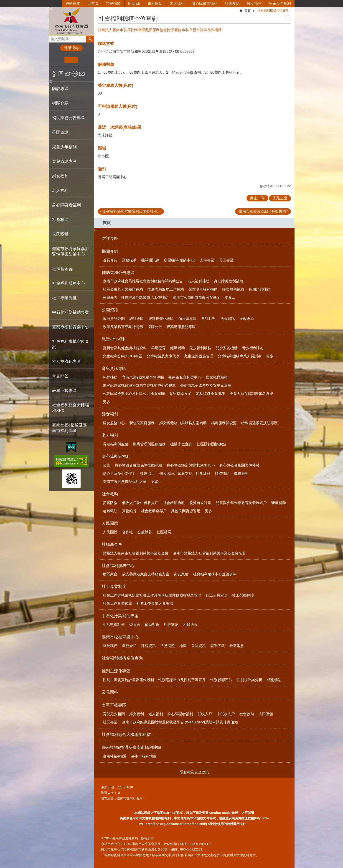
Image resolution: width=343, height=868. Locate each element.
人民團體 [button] (60, 234)
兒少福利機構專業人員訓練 (240, 356)
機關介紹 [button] (60, 103)
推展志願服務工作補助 (166, 289)
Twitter (68, 74)
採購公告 (155, 327)
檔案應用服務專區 (181, 327)
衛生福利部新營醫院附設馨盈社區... (131, 211)
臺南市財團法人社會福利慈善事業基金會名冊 (209, 553)
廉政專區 (247, 319)
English (134, 4)
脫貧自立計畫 (200, 503)
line (75, 74)
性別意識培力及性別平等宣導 (182, 680)
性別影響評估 (221, 680)
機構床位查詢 (181, 444)
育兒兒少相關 (114, 714)
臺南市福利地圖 (144, 756)
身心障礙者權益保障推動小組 (138, 465)
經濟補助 (178, 348)
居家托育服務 (217, 377)
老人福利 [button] (60, 191)
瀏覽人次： (109, 793)
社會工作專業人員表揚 (155, 603)
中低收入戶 (226, 714)
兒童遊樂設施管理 (199, 356)
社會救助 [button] (60, 220)
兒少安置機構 (227, 348)
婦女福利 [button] (60, 176)
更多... (230, 297)
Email (82, 74)
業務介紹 (129, 646)
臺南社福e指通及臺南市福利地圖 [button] (70, 428)
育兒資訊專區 (114, 369)
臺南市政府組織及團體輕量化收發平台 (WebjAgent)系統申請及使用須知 (180, 722)
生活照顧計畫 (114, 625)
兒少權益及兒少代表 (163, 356)
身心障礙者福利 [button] (66, 205)
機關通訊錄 (150, 260)
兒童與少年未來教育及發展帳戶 (241, 503)
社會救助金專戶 (154, 511)
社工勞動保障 (243, 595)
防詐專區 (60, 89)
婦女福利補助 (233, 289)
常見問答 (60, 376)
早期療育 (158, 348)
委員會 (135, 625)
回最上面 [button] (280, 198)
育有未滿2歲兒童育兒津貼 (143, 377)
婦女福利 (254, 4)
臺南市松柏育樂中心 (120, 637)
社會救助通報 (174, 503)
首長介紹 (110, 260)
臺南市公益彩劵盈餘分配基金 (197, 297)
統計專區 (137, 319)
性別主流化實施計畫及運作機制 (128, 680)
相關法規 (190, 625)
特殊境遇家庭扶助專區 (259, 423)
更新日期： (109, 787)
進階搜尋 (71, 48)
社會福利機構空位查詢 (71, 344)
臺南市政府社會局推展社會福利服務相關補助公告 (143, 281)
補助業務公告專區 (118, 273)
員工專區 (226, 260)
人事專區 (207, 260)
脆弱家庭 (110, 574)
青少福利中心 (253, 348)
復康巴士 (147, 473)
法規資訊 (228, 319)
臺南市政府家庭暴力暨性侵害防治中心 (71, 251)
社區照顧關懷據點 (211, 444)
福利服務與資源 (224, 423)
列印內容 (288, 18)
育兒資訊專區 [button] (64, 161)
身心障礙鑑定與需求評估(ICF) (191, 465)
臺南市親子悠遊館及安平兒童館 (206, 385)
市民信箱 (113, 4)
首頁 (248, 11)
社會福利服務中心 (118, 566)
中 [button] (71, 60)
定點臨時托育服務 (210, 394)
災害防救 (110, 503)
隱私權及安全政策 (194, 772)
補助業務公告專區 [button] (69, 118)
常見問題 (168, 646)
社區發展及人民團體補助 (123, 289)
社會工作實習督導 (117, 603)
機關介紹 (110, 251)
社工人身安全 (217, 595)
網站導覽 (73, 4)
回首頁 (93, 4)
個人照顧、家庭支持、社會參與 (185, 473)
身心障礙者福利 (205, 4)
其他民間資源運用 (186, 511)
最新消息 (237, 646)
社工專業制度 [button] (64, 298)
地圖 (183, 646)
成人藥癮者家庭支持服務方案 (146, 574)
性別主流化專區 (116, 671)
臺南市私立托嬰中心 (185, 377)
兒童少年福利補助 (203, 289)
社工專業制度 (114, 587)
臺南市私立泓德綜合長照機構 (262, 211)
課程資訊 (148, 646)
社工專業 (110, 722)
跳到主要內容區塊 (2, 2)
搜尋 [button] (90, 39)
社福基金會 (112, 544)
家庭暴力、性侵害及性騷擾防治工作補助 (136, 297)
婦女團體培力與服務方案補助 (183, 423)
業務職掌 (129, 260)
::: (51, 9)
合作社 (127, 532)
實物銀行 (129, 511)
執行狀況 (171, 625)
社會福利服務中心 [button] (69, 283)
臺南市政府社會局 (71, 21)
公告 (107, 465)
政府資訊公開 (114, 319)
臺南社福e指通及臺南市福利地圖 (132, 748)
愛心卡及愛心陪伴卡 (119, 473)
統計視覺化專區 (161, 319)
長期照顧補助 (259, 289)
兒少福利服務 (200, 348)
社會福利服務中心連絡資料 (215, 574)
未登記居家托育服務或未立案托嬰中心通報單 (139, 385)
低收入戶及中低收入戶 (140, 503)
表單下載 (218, 646)
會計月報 (208, 319)
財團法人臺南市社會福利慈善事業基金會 (136, 553)
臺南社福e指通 (115, 756)
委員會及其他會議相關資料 (125, 348)
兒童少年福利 (280, 4)
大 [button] (85, 60)
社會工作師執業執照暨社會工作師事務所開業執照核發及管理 (152, 595)
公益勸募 (145, 532)
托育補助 (110, 377)
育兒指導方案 (180, 394)
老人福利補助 (198, 281)
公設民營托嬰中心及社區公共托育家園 (134, 394)
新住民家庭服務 (142, 423)
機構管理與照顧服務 (149, 444)
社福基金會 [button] (62, 269)
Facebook (54, 74)
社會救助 (232, 4)
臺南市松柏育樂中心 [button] (71, 327)
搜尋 (52, 38)
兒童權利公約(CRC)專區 (123, 356)
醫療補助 (279, 503)
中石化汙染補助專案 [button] (71, 312)
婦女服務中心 (114, 423)
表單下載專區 (114, 705)
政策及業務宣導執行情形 (123, 327)
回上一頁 (257, 198)
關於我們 (110, 646)
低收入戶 (205, 714)
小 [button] (57, 60)
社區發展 (164, 532)
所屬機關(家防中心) (180, 260)
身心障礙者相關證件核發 (239, 465)
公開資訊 (110, 310)
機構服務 (241, 473)
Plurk (61, 74)
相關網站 (274, 680)
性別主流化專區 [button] (66, 361)
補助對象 (152, 625)
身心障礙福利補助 (229, 281)
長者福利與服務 (116, 444)
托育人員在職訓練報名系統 (251, 394)
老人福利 (177, 4)
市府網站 (155, 4)
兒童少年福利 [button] (64, 147)
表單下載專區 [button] (64, 391)
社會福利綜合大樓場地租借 (71, 408)
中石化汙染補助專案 (120, 616)
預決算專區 (188, 319)
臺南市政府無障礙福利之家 (125, 482)
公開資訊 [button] (60, 132)
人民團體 (110, 523)
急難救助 (110, 511)
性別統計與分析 (249, 680)
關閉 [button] (107, 223)
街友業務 (181, 574)
